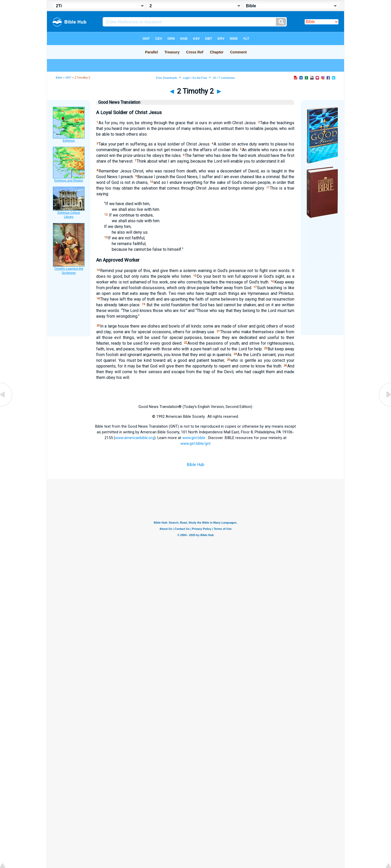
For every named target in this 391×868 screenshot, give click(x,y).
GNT (68, 78)
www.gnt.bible (194, 438)
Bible (59, 78)
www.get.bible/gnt (195, 443)
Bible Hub (195, 465)
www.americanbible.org (135, 438)
